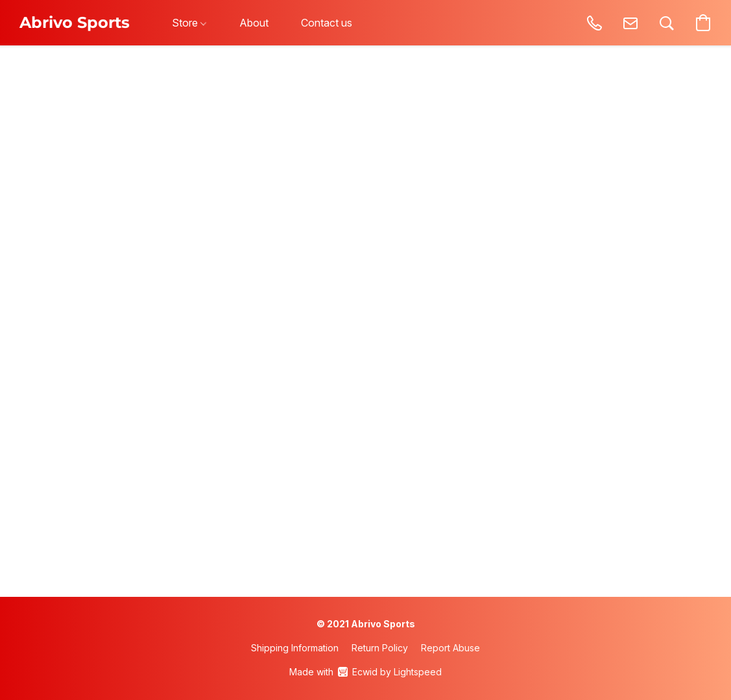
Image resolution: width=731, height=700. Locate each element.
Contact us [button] (327, 23)
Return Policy (380, 648)
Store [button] (189, 23)
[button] (75, 23)
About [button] (254, 23)
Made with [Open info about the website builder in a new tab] (365, 672)
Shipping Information (295, 648)
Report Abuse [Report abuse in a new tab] (450, 648)
